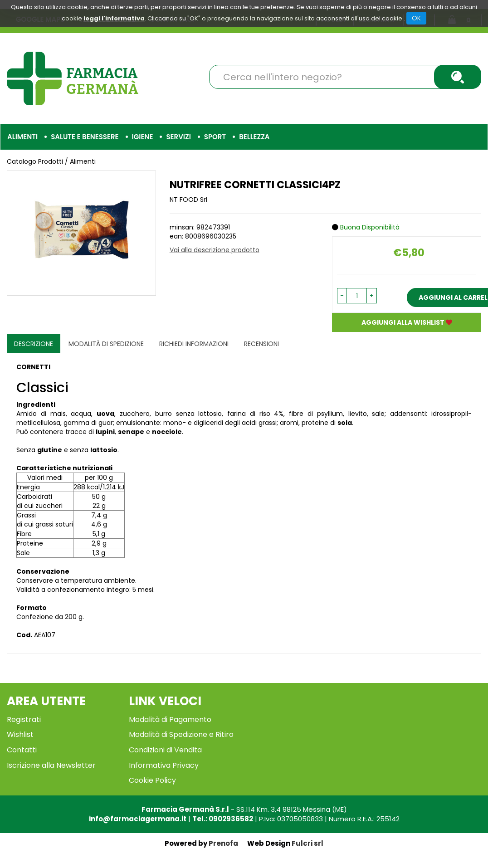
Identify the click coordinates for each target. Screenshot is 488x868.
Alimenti (22, 137)
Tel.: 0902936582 (223, 819)
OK (416, 18)
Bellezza (254, 137)
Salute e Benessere (85, 137)
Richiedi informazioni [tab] (194, 344)
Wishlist (20, 734)
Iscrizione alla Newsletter (51, 765)
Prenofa (223, 843)
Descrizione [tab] (34, 344)
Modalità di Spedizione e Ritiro (181, 734)
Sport (215, 137)
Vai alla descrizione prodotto (215, 250)
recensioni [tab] (261, 344)
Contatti (22, 750)
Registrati (24, 719)
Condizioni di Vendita (165, 750)
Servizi (178, 137)
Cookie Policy (152, 780)
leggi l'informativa (114, 18)
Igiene (143, 137)
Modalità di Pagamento (170, 719)
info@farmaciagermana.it (138, 819)
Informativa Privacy (164, 765)
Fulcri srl (307, 843)
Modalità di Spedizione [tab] (106, 344)
